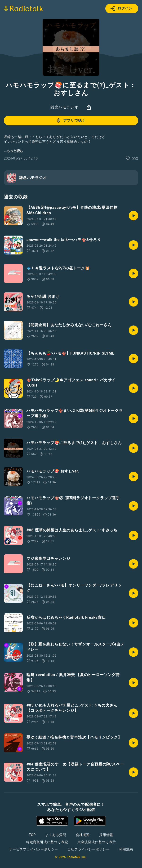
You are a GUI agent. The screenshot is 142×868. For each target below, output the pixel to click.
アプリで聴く (71, 120)
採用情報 (106, 835)
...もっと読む (13, 151)
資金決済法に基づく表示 (97, 842)
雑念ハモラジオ (64, 107)
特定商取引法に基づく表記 (47, 842)
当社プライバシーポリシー (89, 849)
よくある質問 (56, 835)
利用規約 (126, 849)
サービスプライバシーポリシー (33, 849)
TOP (32, 835)
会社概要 (83, 835)
